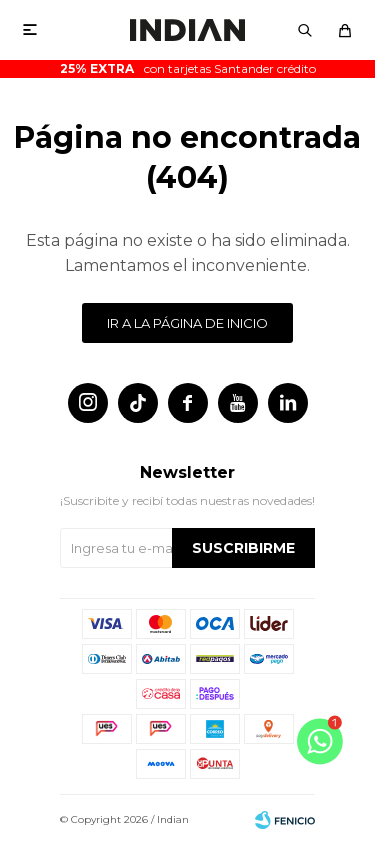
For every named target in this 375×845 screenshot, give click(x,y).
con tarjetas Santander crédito (188, 68)
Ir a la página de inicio (187, 323)
